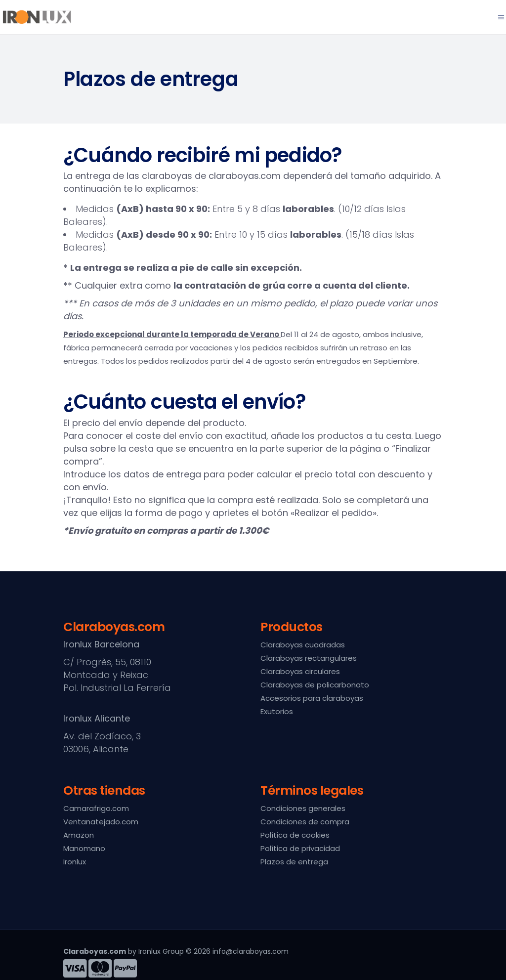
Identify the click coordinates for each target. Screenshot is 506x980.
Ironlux (75, 862)
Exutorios (277, 711)
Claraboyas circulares (300, 671)
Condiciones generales (303, 808)
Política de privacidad (300, 848)
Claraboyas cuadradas (303, 645)
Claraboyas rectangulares (309, 658)
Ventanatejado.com (101, 822)
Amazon (79, 835)
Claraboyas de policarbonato (315, 685)
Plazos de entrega (294, 862)
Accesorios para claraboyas (312, 698)
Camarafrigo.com (96, 808)
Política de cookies (295, 835)
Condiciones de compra (305, 822)
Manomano (84, 848)
